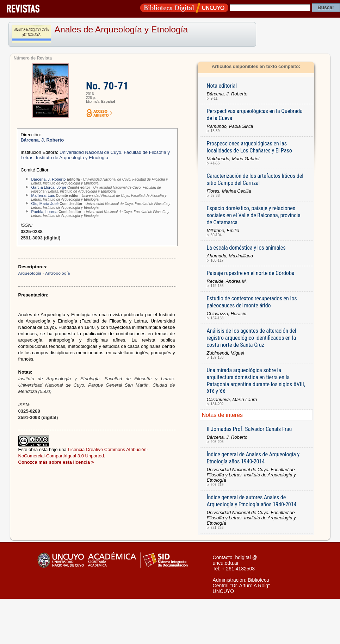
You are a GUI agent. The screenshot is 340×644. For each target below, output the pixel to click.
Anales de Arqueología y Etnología (121, 29)
